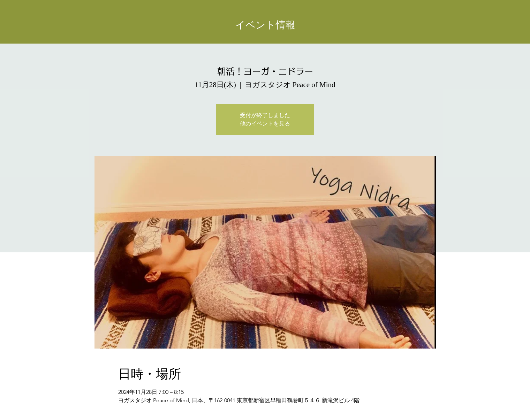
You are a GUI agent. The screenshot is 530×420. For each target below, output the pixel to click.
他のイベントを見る (265, 124)
